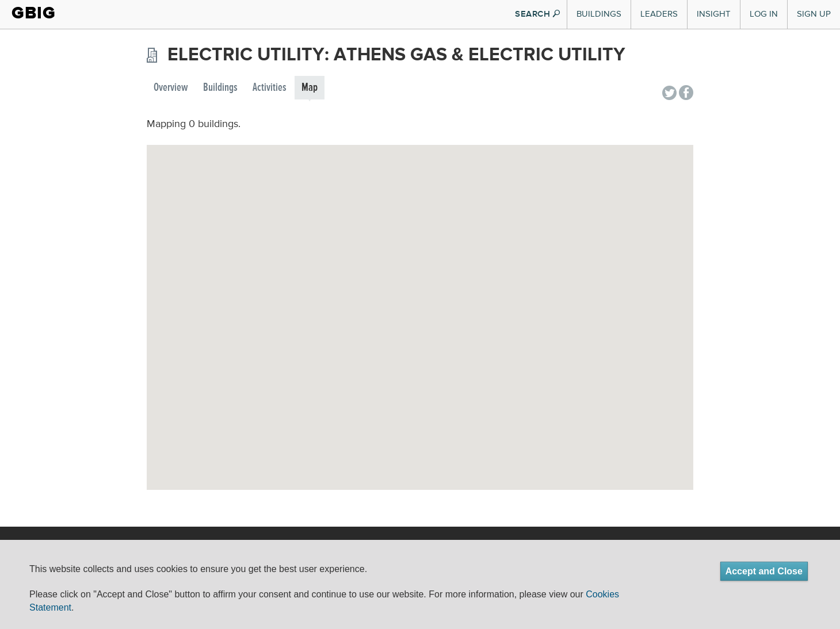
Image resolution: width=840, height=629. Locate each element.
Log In (764, 14)
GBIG (34, 13)
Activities (270, 88)
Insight (714, 14)
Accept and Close (764, 571)
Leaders (659, 14)
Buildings (599, 14)
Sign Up (814, 14)
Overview (171, 88)
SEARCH (537, 14)
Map (310, 88)
